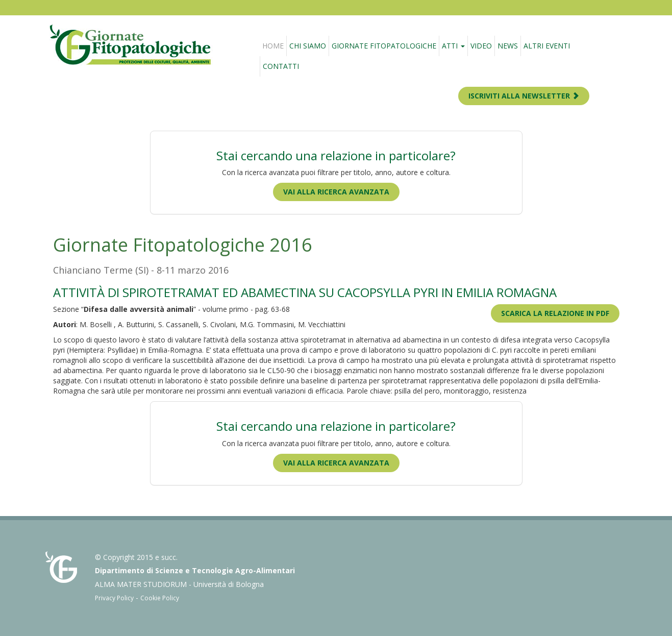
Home (273, 46)
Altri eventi (547, 46)
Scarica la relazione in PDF (555, 313)
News (508, 46)
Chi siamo (308, 46)
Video (481, 46)
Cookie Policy (160, 598)
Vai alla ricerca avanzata (336, 192)
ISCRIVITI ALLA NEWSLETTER (524, 96)
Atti (453, 46)
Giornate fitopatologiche (384, 46)
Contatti (281, 66)
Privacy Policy (114, 598)
